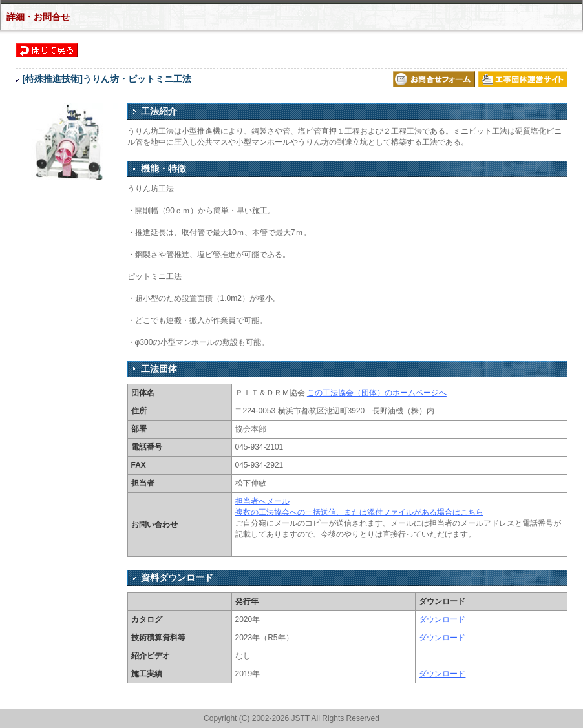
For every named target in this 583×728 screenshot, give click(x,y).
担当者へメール (262, 501)
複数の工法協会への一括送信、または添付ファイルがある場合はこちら (359, 512)
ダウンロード (442, 619)
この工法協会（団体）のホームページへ (377, 393)
